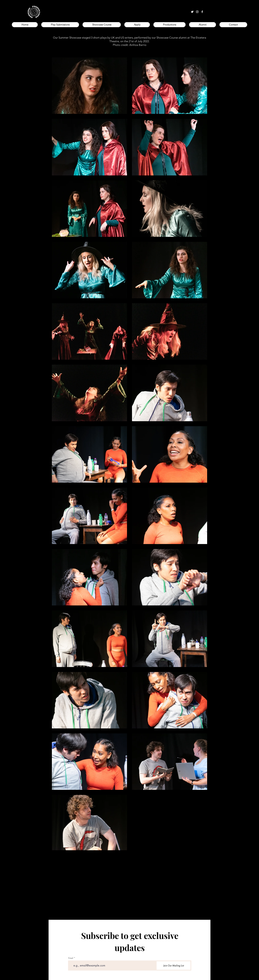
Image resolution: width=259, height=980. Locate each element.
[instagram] (197, 12)
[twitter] (192, 12)
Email (71, 958)
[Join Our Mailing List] (174, 966)
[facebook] (202, 12)
